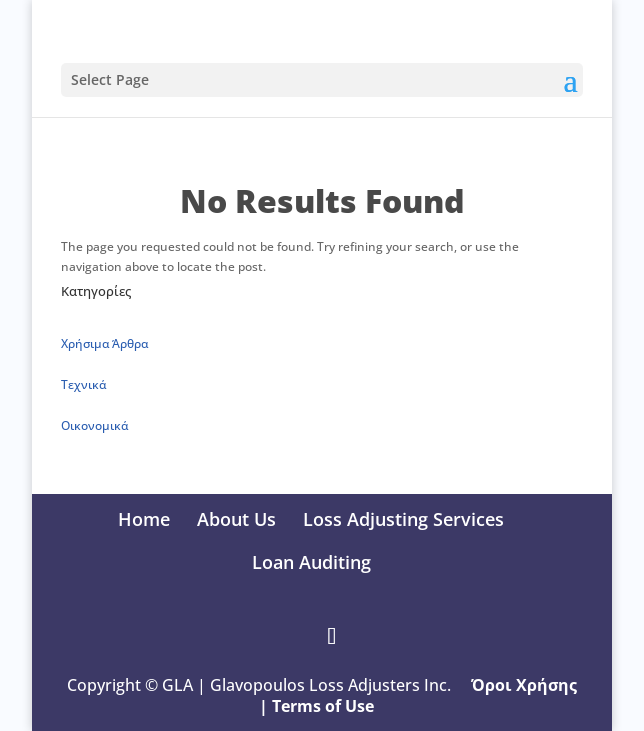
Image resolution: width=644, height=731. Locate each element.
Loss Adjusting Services (403, 519)
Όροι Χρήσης (524, 685)
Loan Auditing (311, 562)
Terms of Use (325, 706)
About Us (236, 519)
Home (144, 519)
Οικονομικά (94, 425)
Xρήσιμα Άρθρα (104, 343)
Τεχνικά (83, 384)
